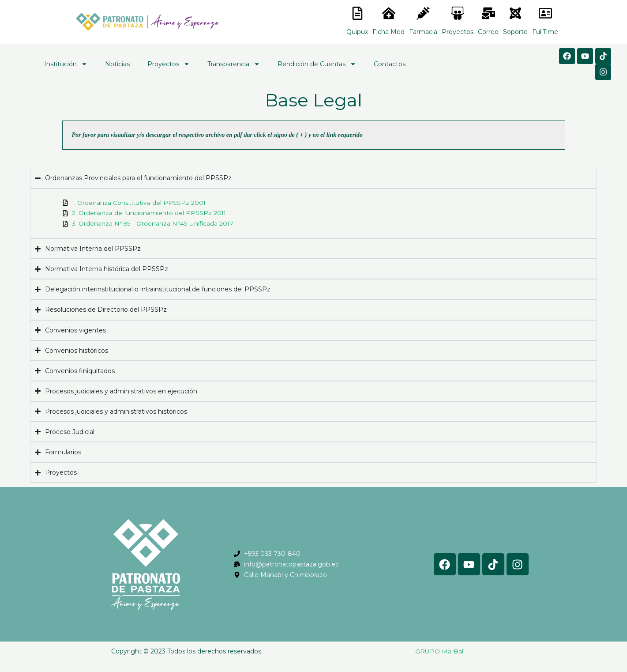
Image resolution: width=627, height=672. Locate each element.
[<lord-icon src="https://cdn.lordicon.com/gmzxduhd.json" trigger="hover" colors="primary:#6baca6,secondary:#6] (545, 13)
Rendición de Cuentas (317, 64)
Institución (66, 64)
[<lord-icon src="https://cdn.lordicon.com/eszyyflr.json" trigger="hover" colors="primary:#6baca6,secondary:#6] (515, 13)
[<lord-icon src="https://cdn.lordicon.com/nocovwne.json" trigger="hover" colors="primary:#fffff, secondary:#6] (357, 13)
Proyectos (169, 64)
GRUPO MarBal (439, 652)
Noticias (117, 64)
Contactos (390, 64)
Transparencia (234, 64)
